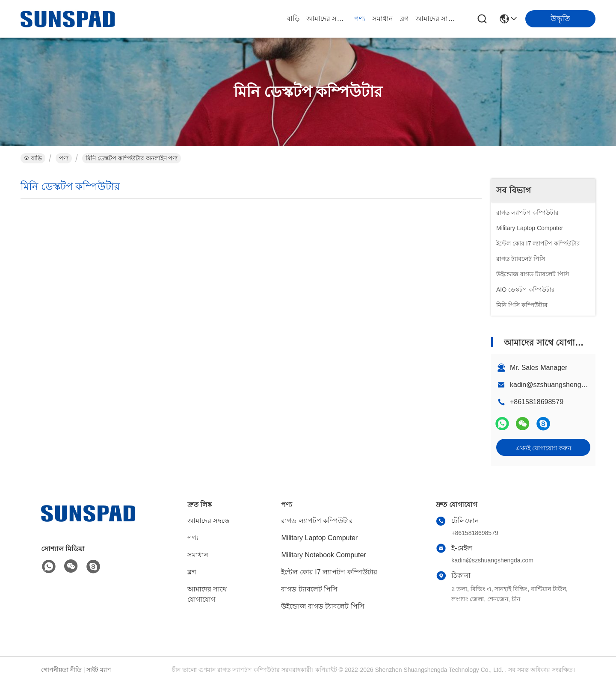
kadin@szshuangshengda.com (557, 385)
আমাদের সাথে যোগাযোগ (436, 19)
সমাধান (383, 19)
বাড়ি (293, 19)
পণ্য (360, 19)
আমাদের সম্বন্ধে (327, 19)
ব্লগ (404, 19)
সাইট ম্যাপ (99, 670)
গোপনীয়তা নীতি (61, 670)
